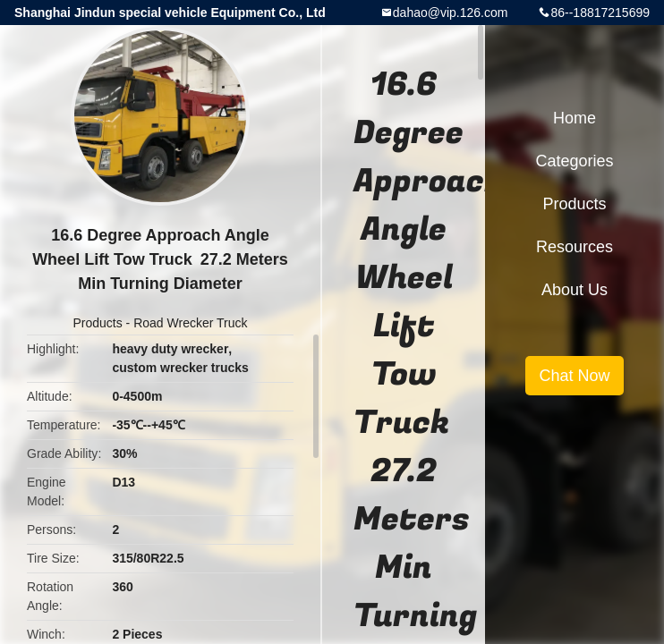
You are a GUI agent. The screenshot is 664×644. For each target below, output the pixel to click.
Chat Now (574, 376)
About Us (575, 290)
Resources (575, 247)
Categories (574, 161)
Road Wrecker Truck (190, 323)
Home (575, 118)
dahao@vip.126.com (451, 13)
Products (97, 323)
